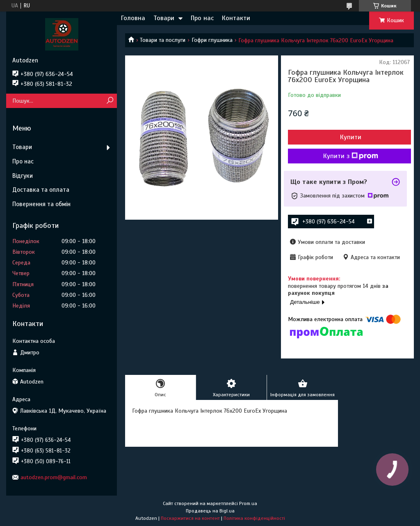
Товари (164, 18)
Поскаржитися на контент (190, 518)
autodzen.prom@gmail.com (54, 477)
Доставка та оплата (41, 190)
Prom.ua (248, 503)
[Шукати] (110, 101)
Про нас (202, 18)
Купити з (351, 156)
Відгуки (23, 176)
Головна (133, 18)
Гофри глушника (212, 40)
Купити (351, 137)
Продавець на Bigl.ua (210, 511)
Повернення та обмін (41, 204)
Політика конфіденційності (254, 518)
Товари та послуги (163, 40)
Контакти (236, 18)
